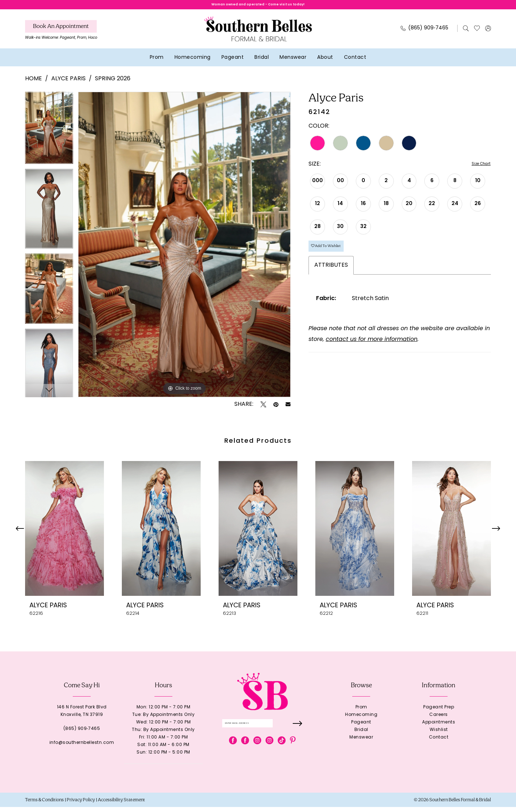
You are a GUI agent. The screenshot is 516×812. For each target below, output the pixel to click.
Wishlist (439, 735)
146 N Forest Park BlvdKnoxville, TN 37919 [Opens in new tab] (82, 716)
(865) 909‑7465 (82, 734)
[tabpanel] (49, 135)
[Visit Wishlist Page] (477, 33)
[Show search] (466, 33)
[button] (488, 33)
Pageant (361, 727)
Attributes (331, 278)
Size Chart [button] (476, 170)
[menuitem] (61, 37)
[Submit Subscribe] (296, 730)
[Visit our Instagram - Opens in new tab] (257, 750)
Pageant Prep (439, 712)
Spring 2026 (113, 84)
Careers (439, 720)
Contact (439, 742)
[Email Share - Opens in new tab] (288, 409)
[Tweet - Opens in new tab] (263, 409)
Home (34, 84)
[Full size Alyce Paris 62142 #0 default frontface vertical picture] (184, 250)
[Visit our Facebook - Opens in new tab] (233, 750)
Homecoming (361, 720)
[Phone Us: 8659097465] (425, 34)
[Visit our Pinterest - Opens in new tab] (293, 750)
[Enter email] (262, 730)
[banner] (258, 34)
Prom (361, 712)
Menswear (361, 742)
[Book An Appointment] (61, 32)
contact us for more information (372, 352)
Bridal (361, 735)
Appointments (439, 727)
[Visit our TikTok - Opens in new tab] (282, 750)
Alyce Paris (68, 84)
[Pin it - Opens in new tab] (276, 409)
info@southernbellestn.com (82, 748)
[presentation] (64, 533)
